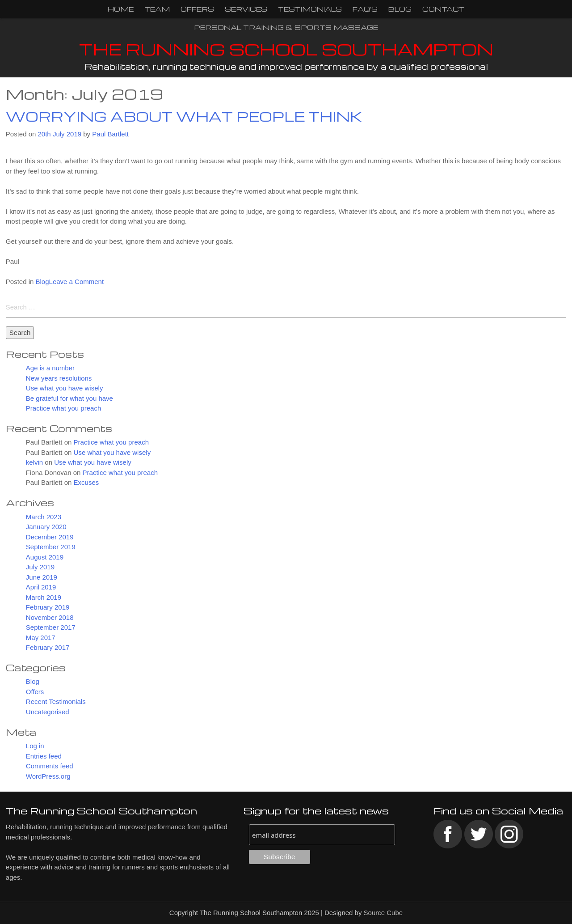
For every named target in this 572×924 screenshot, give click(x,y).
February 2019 (48, 608)
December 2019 (50, 537)
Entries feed (44, 756)
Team (157, 9)
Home (120, 9)
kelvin (34, 463)
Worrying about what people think (184, 116)
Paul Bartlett (110, 134)
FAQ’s (365, 9)
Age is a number (50, 368)
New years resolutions (59, 378)
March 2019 (44, 597)
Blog (400, 9)
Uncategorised (48, 712)
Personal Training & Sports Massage (286, 27)
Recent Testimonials (56, 702)
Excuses (86, 483)
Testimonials (310, 9)
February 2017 (48, 648)
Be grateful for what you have (69, 398)
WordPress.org (48, 776)
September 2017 (51, 628)
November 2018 (50, 617)
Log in (35, 746)
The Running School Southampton (286, 49)
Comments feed (50, 766)
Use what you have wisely (65, 388)
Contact (444, 9)
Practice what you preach (63, 409)
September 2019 (51, 547)
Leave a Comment (77, 282)
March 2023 (44, 517)
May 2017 (41, 638)
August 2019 (45, 557)
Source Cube (383, 913)
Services (246, 9)
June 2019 (42, 577)
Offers (197, 9)
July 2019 (40, 567)
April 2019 (41, 587)
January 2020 (46, 527)
